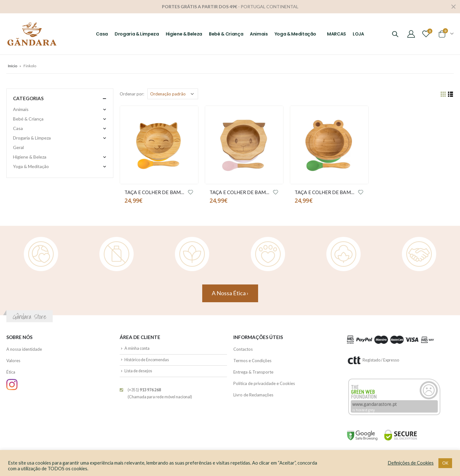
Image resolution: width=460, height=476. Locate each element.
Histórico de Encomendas (147, 360)
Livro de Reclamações (253, 395)
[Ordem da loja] (173, 94)
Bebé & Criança (226, 34)
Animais (259, 34)
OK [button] (445, 463)
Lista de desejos (138, 371)
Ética (11, 372)
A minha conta (137, 348)
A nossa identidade (24, 349)
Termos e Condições (252, 361)
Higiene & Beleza (184, 34)
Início (13, 66)
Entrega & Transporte (253, 372)
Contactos (243, 349)
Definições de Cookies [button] (411, 463)
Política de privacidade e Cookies (264, 383)
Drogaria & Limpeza (137, 34)
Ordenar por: (132, 94)
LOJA (358, 34)
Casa (102, 34)
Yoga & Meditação (295, 34)
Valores (13, 361)
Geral (18, 147)
